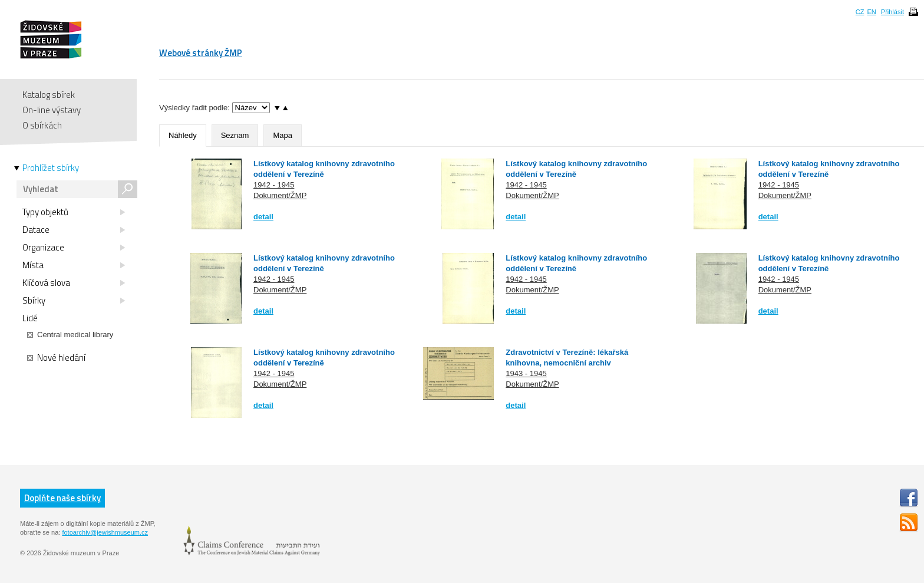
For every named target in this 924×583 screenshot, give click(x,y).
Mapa (283, 135)
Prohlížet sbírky (51, 168)
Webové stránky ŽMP (201, 53)
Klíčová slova (74, 283)
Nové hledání (56, 358)
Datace (74, 230)
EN (871, 12)
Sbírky (74, 301)
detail (263, 217)
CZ (860, 12)
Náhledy (183, 135)
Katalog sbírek (49, 95)
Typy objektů (74, 212)
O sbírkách (42, 125)
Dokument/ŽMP (280, 195)
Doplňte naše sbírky (62, 498)
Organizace (74, 248)
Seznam (235, 135)
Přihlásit (892, 12)
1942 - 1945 (274, 185)
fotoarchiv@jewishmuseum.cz (105, 532)
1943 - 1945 (526, 373)
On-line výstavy (52, 110)
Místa (74, 265)
